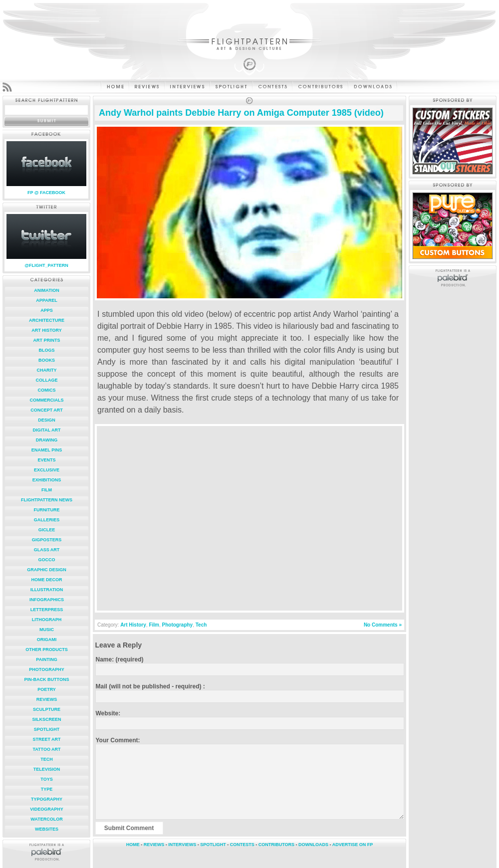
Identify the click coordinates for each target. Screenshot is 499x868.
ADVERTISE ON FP (353, 845)
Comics (47, 390)
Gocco (46, 560)
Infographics (47, 600)
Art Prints (47, 340)
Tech (47, 759)
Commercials (47, 400)
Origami (47, 640)
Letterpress (47, 610)
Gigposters (47, 540)
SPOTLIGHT (213, 845)
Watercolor (46, 819)
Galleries (47, 520)
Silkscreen (46, 719)
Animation (46, 290)
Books (47, 360)
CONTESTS (242, 845)
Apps (47, 310)
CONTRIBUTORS (276, 845)
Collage (47, 380)
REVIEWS (154, 845)
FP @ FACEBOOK (46, 193)
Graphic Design (47, 570)
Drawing (47, 440)
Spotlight (47, 729)
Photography (46, 669)
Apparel (46, 300)
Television (47, 769)
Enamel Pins (47, 450)
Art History (47, 330)
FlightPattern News (47, 500)
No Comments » (383, 625)
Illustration (47, 590)
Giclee (47, 530)
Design (47, 420)
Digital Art (47, 430)
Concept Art (47, 410)
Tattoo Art (46, 749)
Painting (46, 659)
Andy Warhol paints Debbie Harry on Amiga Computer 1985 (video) (241, 113)
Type (47, 789)
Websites (47, 829)
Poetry (47, 689)
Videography (47, 809)
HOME (133, 845)
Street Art (46, 739)
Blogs (46, 350)
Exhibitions (47, 480)
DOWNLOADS (313, 845)
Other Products (47, 650)
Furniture (47, 510)
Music (47, 630)
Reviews (47, 699)
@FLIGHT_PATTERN (46, 265)
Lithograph (47, 620)
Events (46, 460)
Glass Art (47, 550)
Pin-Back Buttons (47, 679)
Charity (47, 370)
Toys (46, 779)
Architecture (47, 320)
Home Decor (46, 580)
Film (47, 490)
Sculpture (47, 709)
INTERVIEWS (182, 845)
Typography (47, 799)
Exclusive (47, 470)
